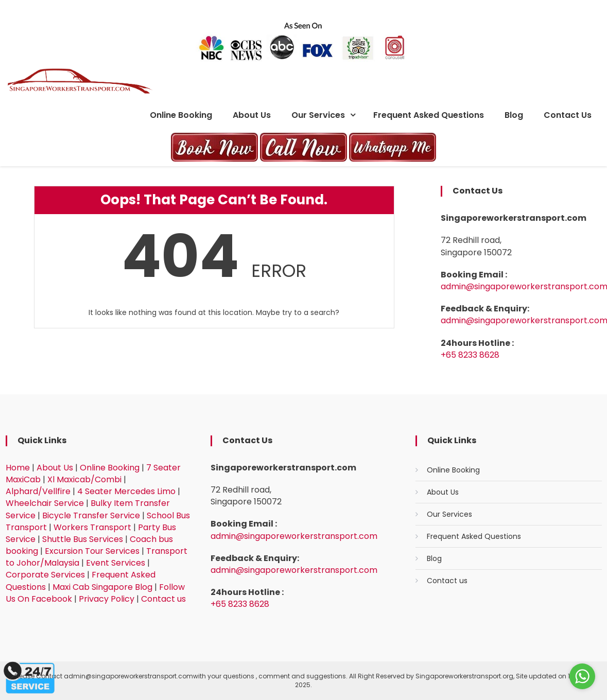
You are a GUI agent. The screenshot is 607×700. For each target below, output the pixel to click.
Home (18, 468)
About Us (252, 115)
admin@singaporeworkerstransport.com (294, 536)
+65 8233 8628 (470, 355)
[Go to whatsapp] (582, 676)
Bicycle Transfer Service (91, 515)
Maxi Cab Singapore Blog (102, 587)
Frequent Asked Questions (429, 115)
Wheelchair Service (45, 503)
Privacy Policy (107, 599)
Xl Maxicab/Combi (84, 479)
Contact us (568, 115)
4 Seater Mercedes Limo (126, 491)
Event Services (116, 563)
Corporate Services (45, 575)
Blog (514, 115)
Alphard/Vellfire (38, 491)
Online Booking (181, 115)
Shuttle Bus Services (83, 539)
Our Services (318, 115)
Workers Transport (92, 527)
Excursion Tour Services (92, 551)
